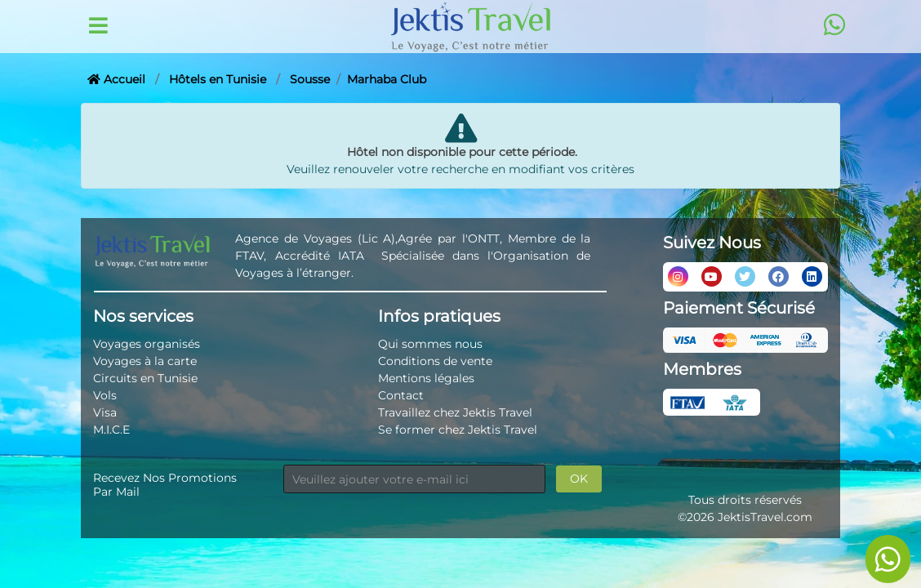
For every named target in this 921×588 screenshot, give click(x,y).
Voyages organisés (147, 344)
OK (579, 479)
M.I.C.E (111, 430)
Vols (105, 395)
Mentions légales (426, 378)
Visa (105, 412)
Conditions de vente (435, 361)
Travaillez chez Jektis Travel (455, 412)
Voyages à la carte (145, 361)
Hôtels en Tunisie (218, 79)
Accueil (116, 79)
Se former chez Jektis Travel (458, 430)
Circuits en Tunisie (145, 378)
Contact (401, 395)
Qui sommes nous (430, 344)
